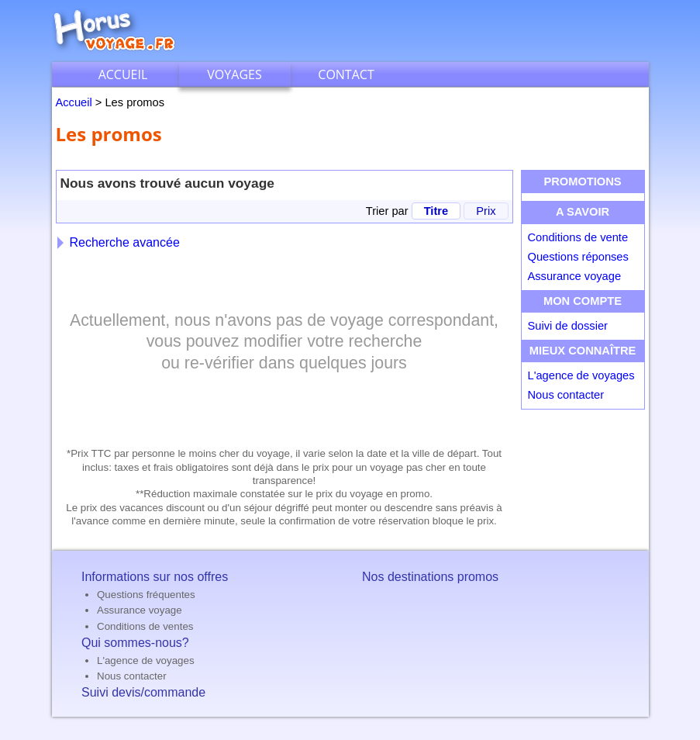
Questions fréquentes (146, 595)
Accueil (123, 74)
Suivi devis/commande (143, 692)
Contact (346, 74)
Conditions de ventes (145, 626)
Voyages (234, 74)
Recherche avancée (119, 242)
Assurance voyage (575, 276)
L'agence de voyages (581, 375)
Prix (486, 211)
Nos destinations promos (430, 577)
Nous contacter (566, 395)
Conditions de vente (578, 237)
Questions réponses (578, 257)
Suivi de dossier (568, 326)
